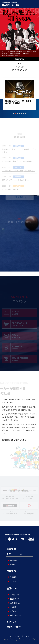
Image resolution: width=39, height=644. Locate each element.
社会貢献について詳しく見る (14, 440)
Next (37, 35)
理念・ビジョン (15, 603)
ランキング (12, 621)
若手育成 (13, 611)
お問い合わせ (14, 627)
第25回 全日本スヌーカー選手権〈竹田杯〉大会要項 (18, 102)
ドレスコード (14, 581)
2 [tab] (21, 63)
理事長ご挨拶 (15, 595)
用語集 (12, 564)
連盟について (13, 588)
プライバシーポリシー (14, 636)
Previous (2, 35)
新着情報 (11, 549)
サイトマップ (28, 636)
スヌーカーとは (14, 554)
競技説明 (13, 560)
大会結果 (13, 577)
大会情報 (11, 571)
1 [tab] (18, 63)
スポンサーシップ (16, 615)
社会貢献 (13, 607)
